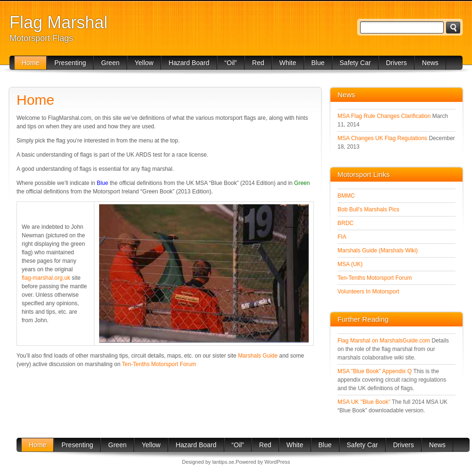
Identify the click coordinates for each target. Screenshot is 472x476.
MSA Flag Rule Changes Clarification (384, 116)
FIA (342, 237)
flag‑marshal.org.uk (46, 278)
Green (110, 63)
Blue (318, 63)
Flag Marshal (59, 22)
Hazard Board (189, 63)
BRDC (346, 223)
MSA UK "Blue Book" (364, 402)
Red (258, 63)
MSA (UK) (350, 264)
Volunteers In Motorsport (368, 292)
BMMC (346, 196)
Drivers (396, 63)
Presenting (70, 63)
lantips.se (223, 462)
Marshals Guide (258, 356)
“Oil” (231, 63)
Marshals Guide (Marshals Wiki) (378, 251)
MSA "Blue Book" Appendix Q (375, 371)
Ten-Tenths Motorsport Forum (159, 364)
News (430, 63)
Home (30, 63)
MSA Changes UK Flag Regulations (382, 138)
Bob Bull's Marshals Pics (368, 209)
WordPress (277, 462)
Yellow (144, 63)
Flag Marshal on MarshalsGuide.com (384, 341)
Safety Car (355, 63)
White (288, 63)
